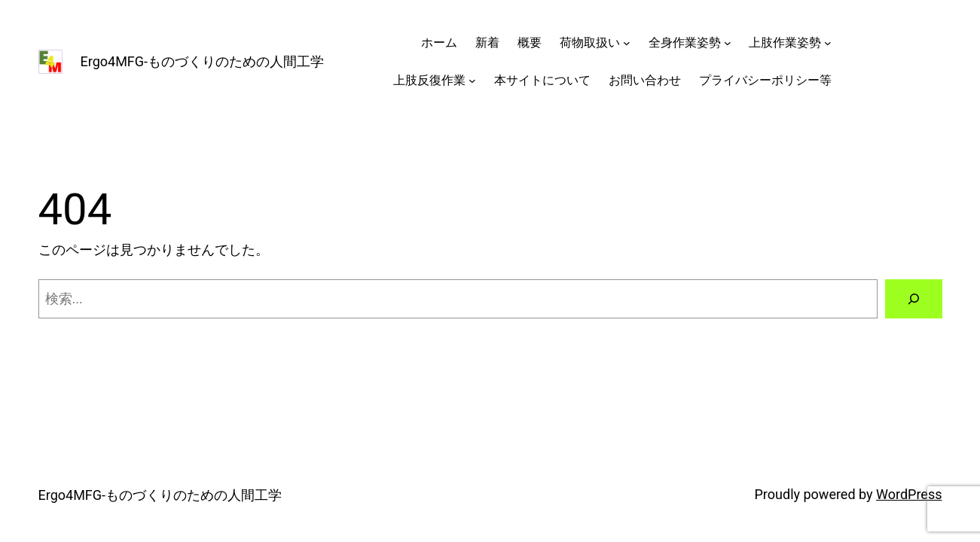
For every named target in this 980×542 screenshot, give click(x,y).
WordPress (909, 494)
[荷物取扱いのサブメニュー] (627, 43)
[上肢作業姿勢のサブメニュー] (828, 43)
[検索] (914, 299)
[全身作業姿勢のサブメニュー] (728, 43)
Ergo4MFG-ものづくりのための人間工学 (203, 61)
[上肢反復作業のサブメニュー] (472, 81)
